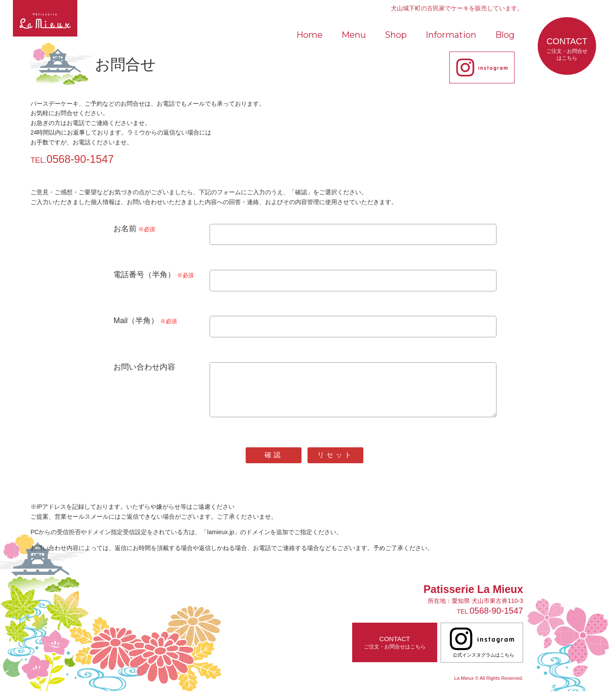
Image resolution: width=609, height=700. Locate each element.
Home (309, 35)
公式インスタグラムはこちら (482, 651)
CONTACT (567, 49)
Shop (396, 35)
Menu (354, 35)
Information (451, 35)
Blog (505, 35)
